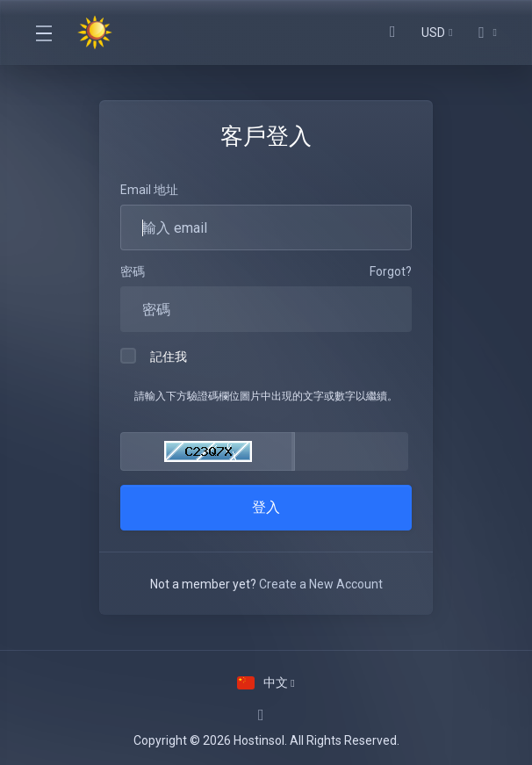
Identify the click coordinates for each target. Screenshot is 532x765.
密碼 (133, 271)
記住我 (154, 356)
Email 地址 (149, 190)
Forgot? (391, 271)
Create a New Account (321, 584)
